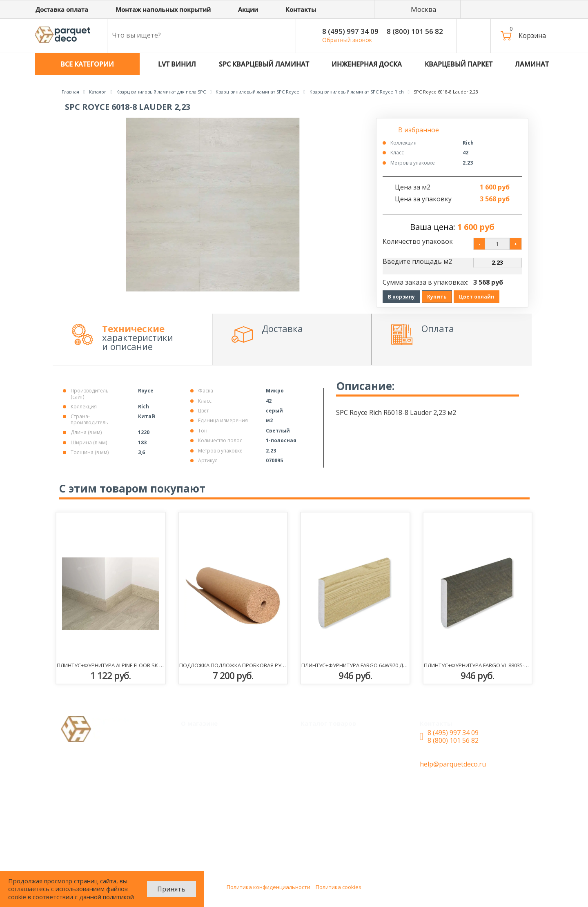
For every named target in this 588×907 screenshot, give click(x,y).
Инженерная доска (337, 784)
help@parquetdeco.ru (453, 764)
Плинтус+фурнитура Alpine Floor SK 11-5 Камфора (127, 665)
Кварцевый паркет (337, 737)
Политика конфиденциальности (268, 887)
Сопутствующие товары (346, 833)
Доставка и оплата (217, 769)
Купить (437, 297)
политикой (118, 897)
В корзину (401, 297)
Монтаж (200, 737)
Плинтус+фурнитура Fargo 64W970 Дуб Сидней (366, 665)
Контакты (203, 800)
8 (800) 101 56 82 (415, 31)
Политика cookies (339, 887)
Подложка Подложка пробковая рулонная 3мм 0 (250, 665)
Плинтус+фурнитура (339, 849)
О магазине (205, 784)
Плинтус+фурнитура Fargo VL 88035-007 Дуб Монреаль (499, 665)
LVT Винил (324, 753)
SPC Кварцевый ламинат (347, 769)
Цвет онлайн (477, 297)
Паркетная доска (334, 817)
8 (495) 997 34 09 (350, 31)
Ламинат (321, 800)
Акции (197, 753)
